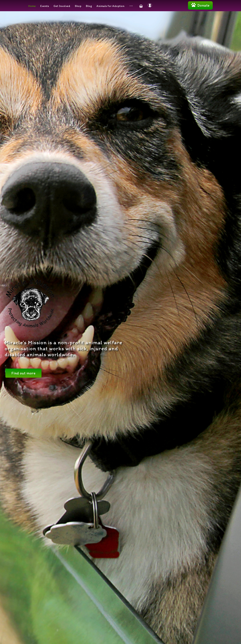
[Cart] (141, 6)
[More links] (131, 6)
